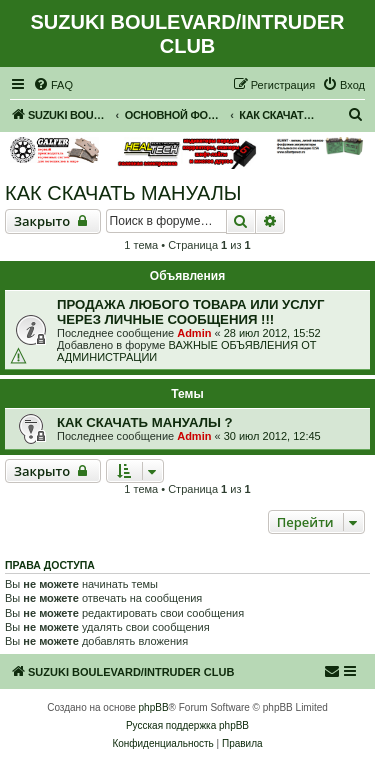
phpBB (154, 707)
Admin (194, 333)
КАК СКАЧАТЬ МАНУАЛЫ (123, 193)
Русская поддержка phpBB (187, 725)
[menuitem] (53, 85)
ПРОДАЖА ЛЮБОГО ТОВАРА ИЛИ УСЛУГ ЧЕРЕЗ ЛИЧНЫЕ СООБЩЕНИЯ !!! (190, 312)
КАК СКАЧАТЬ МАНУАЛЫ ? (145, 422)
